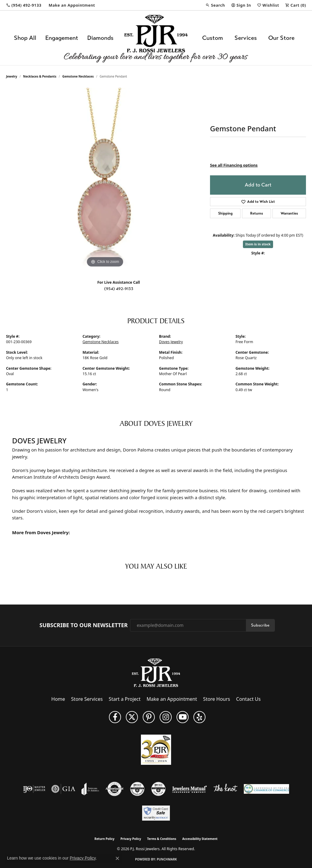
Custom (213, 38)
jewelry (12, 76)
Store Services (87, 699)
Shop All (25, 38)
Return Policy (104, 839)
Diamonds (100, 38)
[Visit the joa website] (90, 789)
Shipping (225, 213)
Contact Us (248, 699)
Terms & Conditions (162, 839)
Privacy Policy (131, 839)
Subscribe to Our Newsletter (84, 625)
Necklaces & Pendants (40, 76)
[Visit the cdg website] (137, 789)
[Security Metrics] (156, 813)
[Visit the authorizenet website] (115, 789)
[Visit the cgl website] (158, 789)
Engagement (62, 38)
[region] (105, 178)
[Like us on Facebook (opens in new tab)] (115, 717)
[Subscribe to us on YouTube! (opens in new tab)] (183, 717)
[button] (215, 5)
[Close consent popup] (117, 858)
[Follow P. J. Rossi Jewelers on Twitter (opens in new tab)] (132, 717)
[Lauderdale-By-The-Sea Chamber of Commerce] (266, 789)
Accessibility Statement (200, 839)
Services (246, 38)
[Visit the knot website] (225, 789)
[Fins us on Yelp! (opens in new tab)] (199, 717)
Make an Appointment (172, 699)
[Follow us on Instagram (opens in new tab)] (166, 717)
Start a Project (124, 699)
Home (58, 699)
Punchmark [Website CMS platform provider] (167, 859)
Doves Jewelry (171, 342)
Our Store (281, 38)
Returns (257, 213)
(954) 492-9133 (119, 289)
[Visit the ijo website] (34, 789)
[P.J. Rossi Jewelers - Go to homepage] (156, 672)
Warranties (289, 213)
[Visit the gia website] (63, 789)
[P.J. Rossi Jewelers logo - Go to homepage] (156, 38)
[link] (24, 5)
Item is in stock (258, 244)
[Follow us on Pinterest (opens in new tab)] (149, 717)
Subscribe (260, 625)
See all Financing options (234, 165)
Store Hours (216, 699)
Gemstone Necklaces (78, 76)
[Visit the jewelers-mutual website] (189, 789)
